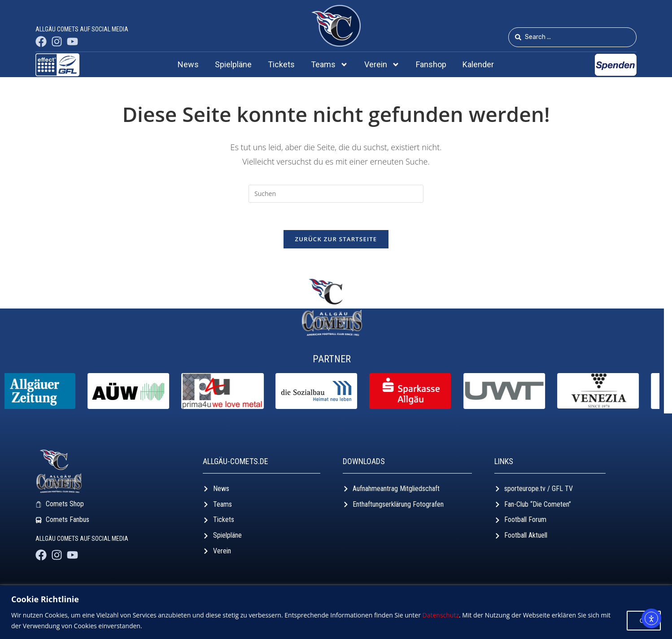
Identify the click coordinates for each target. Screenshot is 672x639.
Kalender (478, 64)
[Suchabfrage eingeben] (336, 194)
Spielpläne (233, 64)
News (188, 64)
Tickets (281, 64)
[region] (336, 612)
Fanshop (431, 64)
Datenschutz (441, 615)
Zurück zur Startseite (336, 239)
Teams (329, 65)
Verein (382, 65)
